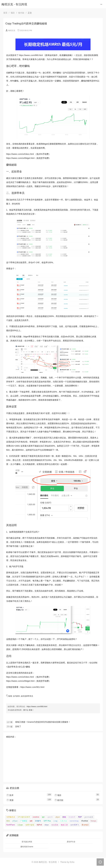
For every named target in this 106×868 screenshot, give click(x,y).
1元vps (20, 825)
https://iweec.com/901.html (32, 687)
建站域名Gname (27, 847)
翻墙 (8, 821)
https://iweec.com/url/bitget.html (20, 158)
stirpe (47, 825)
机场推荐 (72, 817)
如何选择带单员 (27, 696)
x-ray (56, 821)
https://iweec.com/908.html (37, 707)
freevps (93, 821)
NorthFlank (11, 825)
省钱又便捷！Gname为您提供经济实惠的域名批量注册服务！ (43, 722)
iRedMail (85, 821)
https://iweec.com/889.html (31, 55)
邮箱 (64, 817)
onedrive (36, 817)
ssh (31, 821)
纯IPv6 (39, 825)
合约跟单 (16, 696)
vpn (43, 817)
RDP (80, 817)
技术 (10, 795)
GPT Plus (47, 821)
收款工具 (64, 825)
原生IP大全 (71, 842)
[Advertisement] (53, 759)
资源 (10, 800)
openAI (50, 817)
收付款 (21, 13)
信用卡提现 (30, 825)
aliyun (58, 817)
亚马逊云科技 (27, 842)
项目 (13, 13)
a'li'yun (15, 821)
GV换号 (38, 821)
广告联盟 (24, 821)
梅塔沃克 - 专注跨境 (14, 4)
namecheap (74, 821)
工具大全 (63, 821)
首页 (5, 13)
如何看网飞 (75, 825)
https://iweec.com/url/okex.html (20, 154)
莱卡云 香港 (28, 710)
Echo (72, 862)
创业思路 (55, 825)
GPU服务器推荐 (24, 817)
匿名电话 (85, 825)
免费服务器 (11, 817)
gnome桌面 (89, 817)
